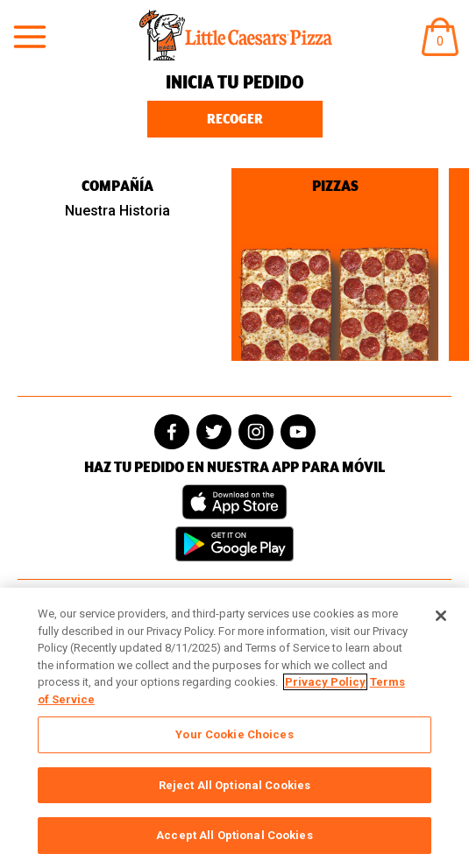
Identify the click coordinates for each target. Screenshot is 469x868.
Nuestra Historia (117, 211)
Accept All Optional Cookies (234, 835)
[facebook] (172, 432)
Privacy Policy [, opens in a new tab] (325, 682)
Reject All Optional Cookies (235, 785)
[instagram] (256, 432)
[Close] (441, 616)
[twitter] (214, 432)
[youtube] (298, 432)
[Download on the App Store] (234, 502)
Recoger (235, 119)
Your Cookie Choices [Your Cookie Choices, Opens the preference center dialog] (234, 734)
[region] (234, 728)
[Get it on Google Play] (234, 544)
